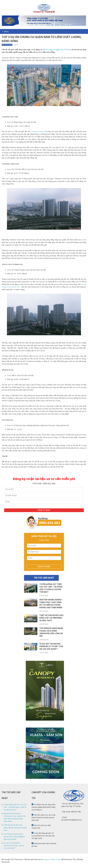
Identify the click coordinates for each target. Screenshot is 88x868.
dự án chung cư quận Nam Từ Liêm (57, 50)
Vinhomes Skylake (38, 131)
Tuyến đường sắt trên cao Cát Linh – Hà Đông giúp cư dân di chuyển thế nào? (15, 807)
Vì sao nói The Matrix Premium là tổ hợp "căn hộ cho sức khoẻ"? (51, 646)
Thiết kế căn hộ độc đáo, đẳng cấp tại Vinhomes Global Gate (52, 618)
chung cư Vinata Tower (52, 859)
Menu (6, 32)
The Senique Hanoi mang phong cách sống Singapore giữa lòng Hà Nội (14, 837)
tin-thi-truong (7, 45)
